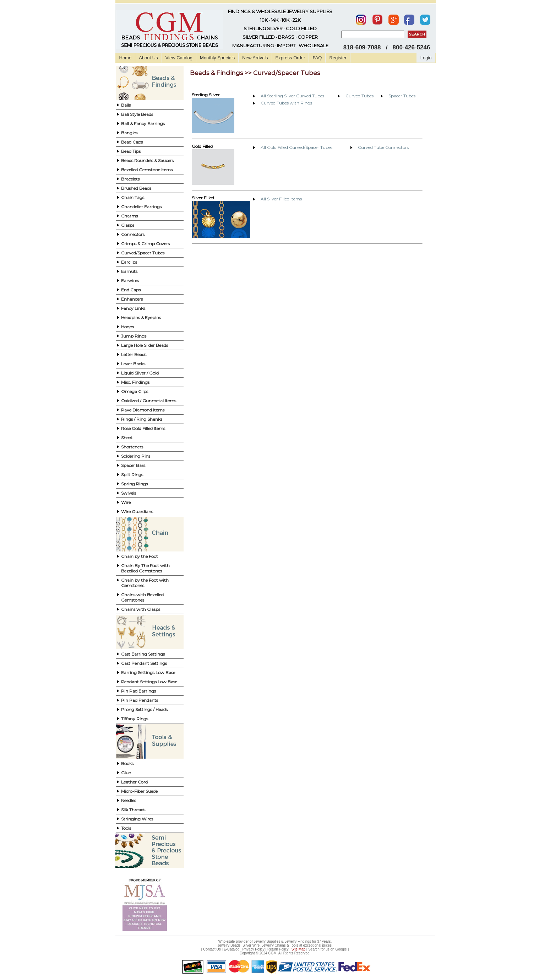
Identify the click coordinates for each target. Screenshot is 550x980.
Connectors (133, 234)
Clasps (128, 225)
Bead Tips (131, 151)
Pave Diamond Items (143, 410)
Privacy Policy (254, 949)
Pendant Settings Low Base (149, 682)
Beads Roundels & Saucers (147, 160)
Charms (129, 216)
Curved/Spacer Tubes (143, 253)
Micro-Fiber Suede (139, 791)
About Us (148, 58)
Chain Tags (133, 197)
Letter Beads (134, 354)
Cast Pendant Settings (144, 663)
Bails (126, 105)
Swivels (129, 493)
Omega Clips (135, 391)
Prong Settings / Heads (144, 709)
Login (426, 58)
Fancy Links (133, 308)
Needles (129, 800)
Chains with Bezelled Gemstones (142, 597)
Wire (126, 502)
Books (127, 763)
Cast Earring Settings (143, 654)
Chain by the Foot (140, 556)
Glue (126, 773)
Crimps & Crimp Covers (145, 244)
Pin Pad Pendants (140, 700)
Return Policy (278, 949)
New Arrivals (255, 58)
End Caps (131, 290)
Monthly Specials (217, 58)
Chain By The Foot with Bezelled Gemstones (145, 568)
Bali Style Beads (137, 114)
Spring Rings (134, 484)
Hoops (127, 327)
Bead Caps (132, 142)
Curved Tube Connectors (383, 147)
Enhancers (132, 299)
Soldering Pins (136, 456)
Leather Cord (134, 782)
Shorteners (132, 447)
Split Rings (132, 475)
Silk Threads (133, 810)
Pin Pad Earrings (138, 691)
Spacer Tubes (402, 96)
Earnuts (129, 271)
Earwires (130, 281)
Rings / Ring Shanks (142, 419)
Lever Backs (133, 364)
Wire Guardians (137, 511)
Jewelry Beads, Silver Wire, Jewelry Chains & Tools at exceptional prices (274, 945)
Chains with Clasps (141, 609)
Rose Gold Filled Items (143, 428)
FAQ (317, 58)
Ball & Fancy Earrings (143, 123)
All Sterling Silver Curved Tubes (292, 96)
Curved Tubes (360, 96)
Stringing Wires (137, 819)
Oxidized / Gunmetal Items (149, 401)
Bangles (129, 133)
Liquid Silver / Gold (140, 373)
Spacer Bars (133, 465)
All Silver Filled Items (281, 199)
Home (126, 58)
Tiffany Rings (135, 719)
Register (338, 58)
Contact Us (212, 949)
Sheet (127, 438)
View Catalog (179, 58)
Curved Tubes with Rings (286, 103)
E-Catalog (232, 949)
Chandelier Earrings (141, 207)
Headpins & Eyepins (141, 317)
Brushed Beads (136, 188)
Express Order (290, 58)
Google (341, 949)
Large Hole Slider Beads (145, 345)
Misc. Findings (135, 382)
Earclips (129, 262)
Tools (126, 828)
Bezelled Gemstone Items (147, 170)
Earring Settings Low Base (148, 672)
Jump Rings (134, 336)
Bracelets (130, 179)
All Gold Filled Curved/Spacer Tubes (296, 147)
